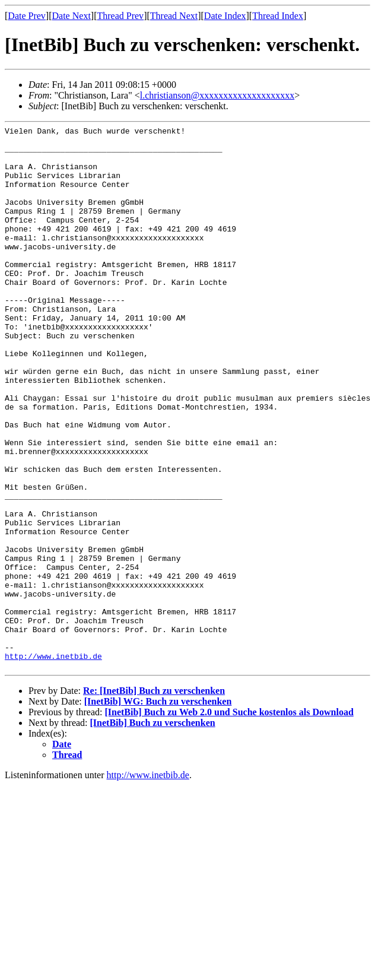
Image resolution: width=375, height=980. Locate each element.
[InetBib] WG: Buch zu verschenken (158, 810)
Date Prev (27, 16)
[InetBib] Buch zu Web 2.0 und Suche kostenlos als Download (229, 821)
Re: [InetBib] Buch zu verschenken (154, 799)
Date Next (71, 16)
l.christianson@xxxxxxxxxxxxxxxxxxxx (217, 95)
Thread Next (174, 16)
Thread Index (278, 16)
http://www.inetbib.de (53, 763)
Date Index (225, 16)
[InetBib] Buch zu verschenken (153, 831)
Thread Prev (120, 16)
